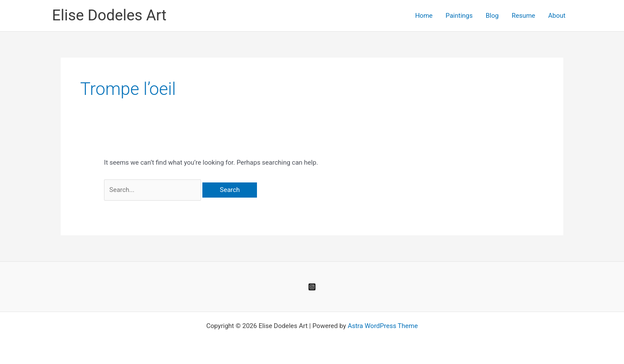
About (557, 16)
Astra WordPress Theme (383, 326)
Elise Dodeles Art (109, 15)
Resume (523, 16)
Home (424, 16)
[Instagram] (312, 287)
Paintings (459, 16)
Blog (492, 16)
